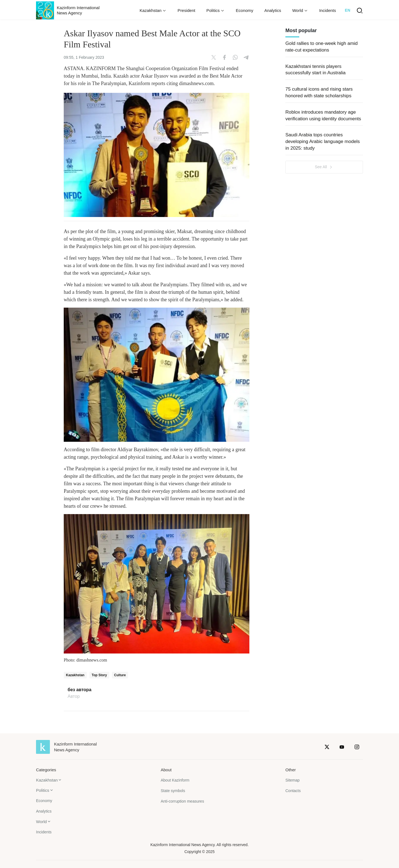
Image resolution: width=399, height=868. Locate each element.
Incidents (328, 10)
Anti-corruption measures (182, 801)
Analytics (273, 10)
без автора (80, 690)
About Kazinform (175, 780)
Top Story (99, 675)
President (186, 10)
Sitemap (292, 780)
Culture (120, 675)
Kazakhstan (75, 675)
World (41, 822)
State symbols (173, 791)
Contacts (293, 791)
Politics (43, 790)
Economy (245, 10)
